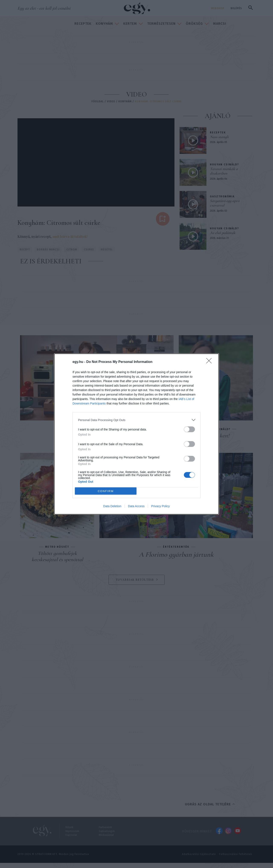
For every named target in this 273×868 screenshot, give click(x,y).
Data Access (136, 506)
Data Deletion (112, 506)
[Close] (210, 362)
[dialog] (136, 434)
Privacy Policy (160, 506)
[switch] (189, 429)
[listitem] (136, 420)
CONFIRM (106, 491)
